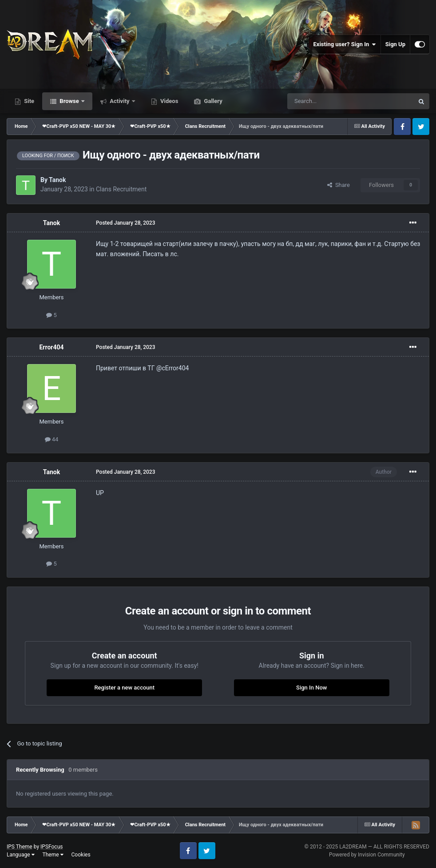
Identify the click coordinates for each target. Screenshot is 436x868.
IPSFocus (52, 847)
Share (339, 185)
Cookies (81, 855)
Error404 (51, 347)
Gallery (212, 101)
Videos (169, 101)
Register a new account (124, 688)
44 (52, 439)
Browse (69, 101)
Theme (53, 855)
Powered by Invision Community (367, 855)
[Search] (329, 101)
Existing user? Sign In (345, 44)
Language (21, 855)
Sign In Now (311, 688)
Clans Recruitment (121, 189)
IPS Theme (20, 847)
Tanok (57, 180)
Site (28, 101)
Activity (120, 101)
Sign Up (395, 44)
